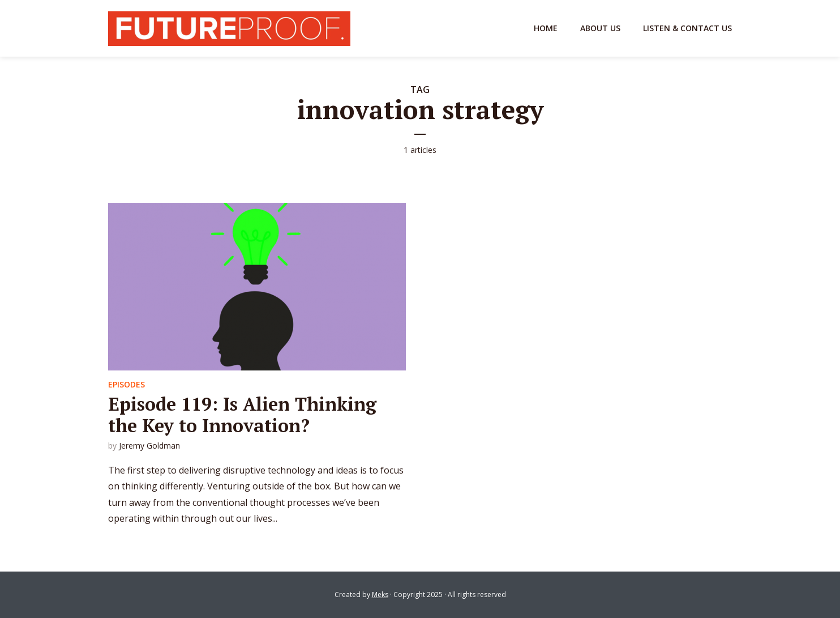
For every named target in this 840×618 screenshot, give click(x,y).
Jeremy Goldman (149, 446)
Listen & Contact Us (687, 28)
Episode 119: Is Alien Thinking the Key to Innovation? (242, 415)
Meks (380, 594)
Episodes (127, 384)
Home (546, 28)
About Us (600, 28)
